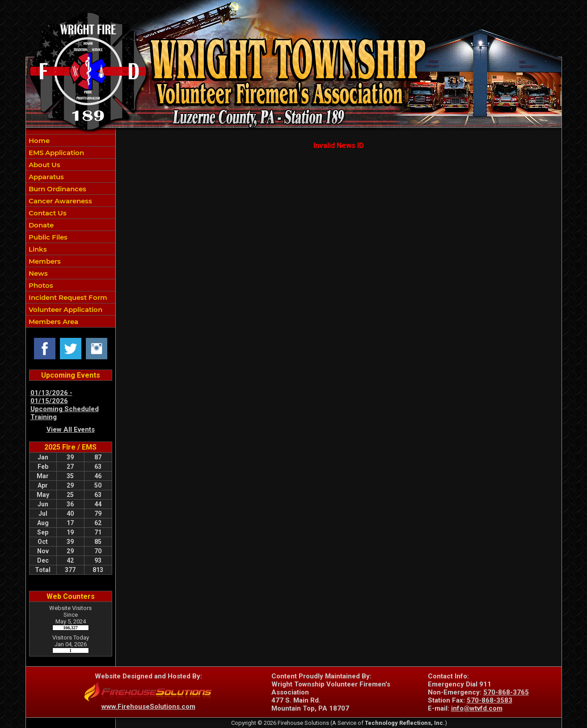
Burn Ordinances (57, 189)
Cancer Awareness (59, 201)
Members (44, 261)
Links (37, 249)
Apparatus (45, 177)
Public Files (47, 237)
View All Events (71, 429)
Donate (40, 225)
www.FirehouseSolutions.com (148, 707)
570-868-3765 (506, 692)
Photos (40, 285)
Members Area (53, 322)
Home (38, 141)
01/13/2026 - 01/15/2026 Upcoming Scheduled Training (65, 405)
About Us (44, 165)
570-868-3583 (490, 700)
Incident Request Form (67, 297)
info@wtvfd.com (477, 708)
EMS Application (55, 153)
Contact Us (47, 213)
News (37, 273)
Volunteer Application (65, 309)
